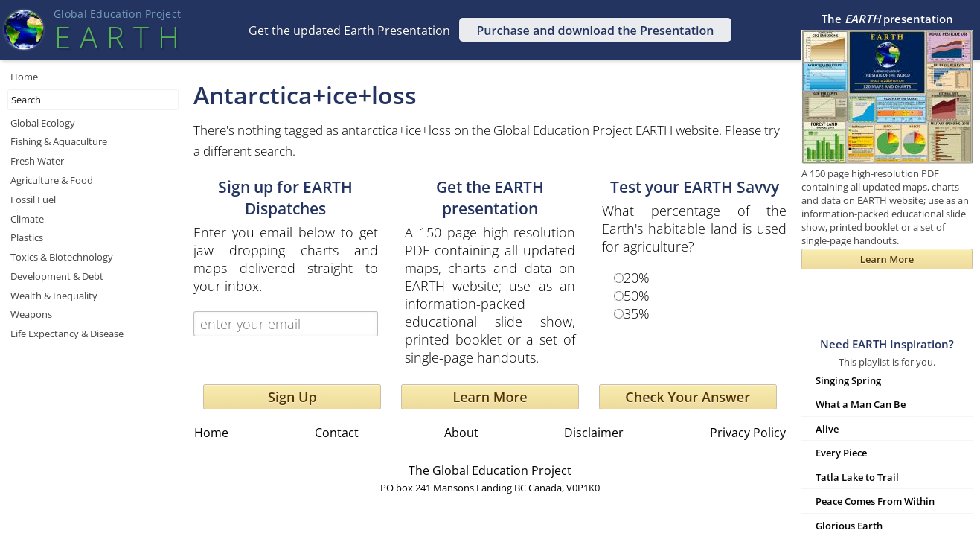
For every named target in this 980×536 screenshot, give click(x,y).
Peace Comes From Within (875, 501)
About (461, 433)
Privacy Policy (748, 433)
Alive (827, 429)
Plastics (27, 237)
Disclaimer (594, 433)
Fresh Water (37, 161)
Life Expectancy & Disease (67, 334)
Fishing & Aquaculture (59, 141)
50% (637, 296)
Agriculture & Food (52, 180)
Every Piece (841, 453)
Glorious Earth (849, 526)
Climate (27, 219)
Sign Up (292, 397)
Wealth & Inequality (54, 296)
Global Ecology (43, 123)
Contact (337, 433)
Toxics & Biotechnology (62, 257)
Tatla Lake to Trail (857, 477)
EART (117, 37)
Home (24, 77)
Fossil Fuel (33, 200)
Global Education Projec (117, 14)
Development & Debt (57, 276)
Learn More (490, 397)
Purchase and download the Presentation (596, 31)
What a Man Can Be (861, 404)
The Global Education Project (490, 470)
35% (637, 313)
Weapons (31, 314)
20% (637, 278)
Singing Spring (848, 380)
